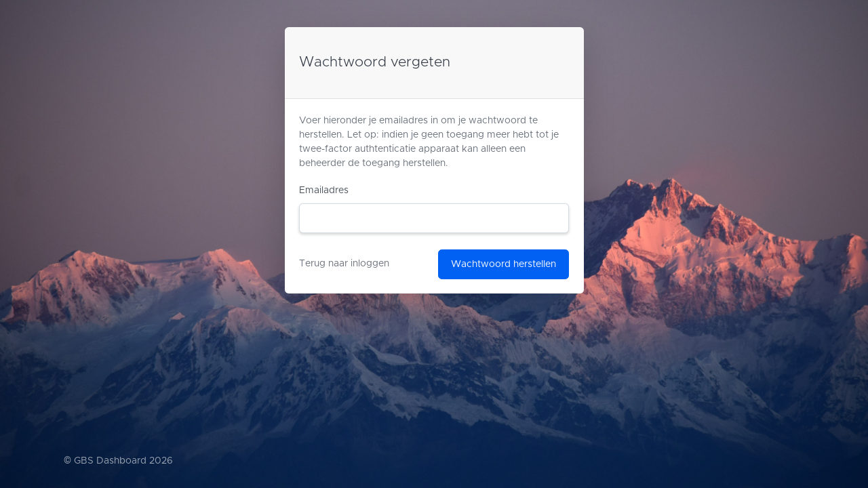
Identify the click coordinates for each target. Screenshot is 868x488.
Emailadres (324, 190)
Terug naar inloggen (344, 264)
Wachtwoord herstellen (504, 264)
